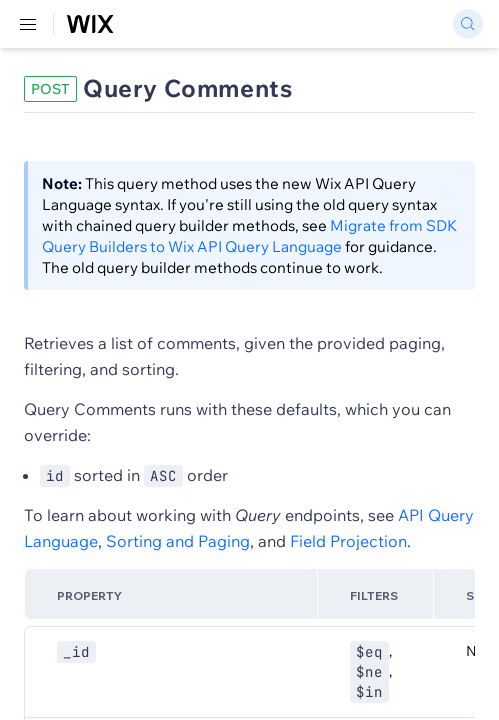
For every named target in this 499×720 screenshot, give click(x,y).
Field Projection (348, 541)
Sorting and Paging (178, 541)
